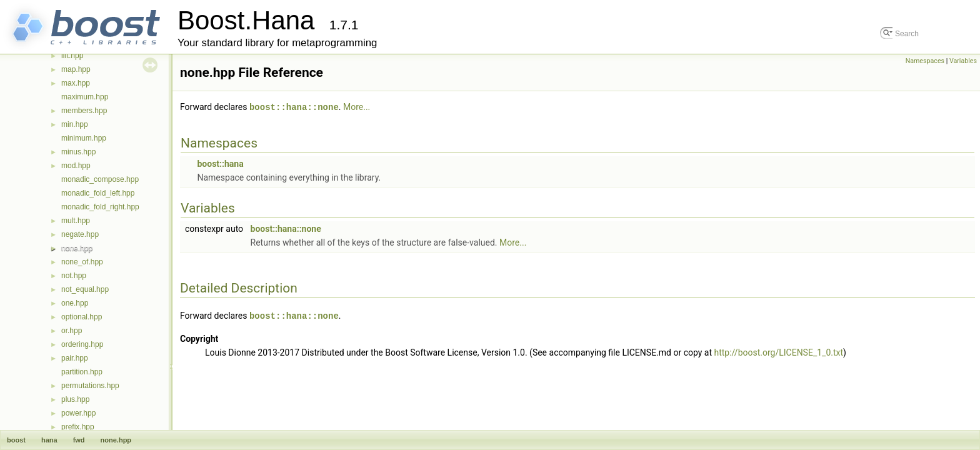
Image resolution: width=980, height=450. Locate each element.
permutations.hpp (90, 386)
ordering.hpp (82, 344)
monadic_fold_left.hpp (98, 193)
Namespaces (925, 61)
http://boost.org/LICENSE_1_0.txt (779, 351)
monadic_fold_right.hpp (100, 207)
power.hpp (78, 413)
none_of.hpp (82, 262)
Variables (963, 61)
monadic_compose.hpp (100, 179)
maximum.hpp (85, 97)
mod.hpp (76, 166)
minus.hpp (78, 152)
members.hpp (84, 111)
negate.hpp (80, 234)
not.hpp (74, 276)
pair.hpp (75, 358)
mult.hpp (76, 221)
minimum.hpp (84, 138)
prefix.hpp (78, 427)
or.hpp (72, 331)
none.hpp (77, 248)
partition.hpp (82, 372)
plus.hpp (75, 399)
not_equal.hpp (85, 289)
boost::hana (220, 163)
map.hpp (76, 69)
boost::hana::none (294, 107)
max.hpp (76, 83)
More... (357, 107)
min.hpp (75, 124)
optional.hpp (82, 317)
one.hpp (75, 303)
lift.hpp (72, 56)
